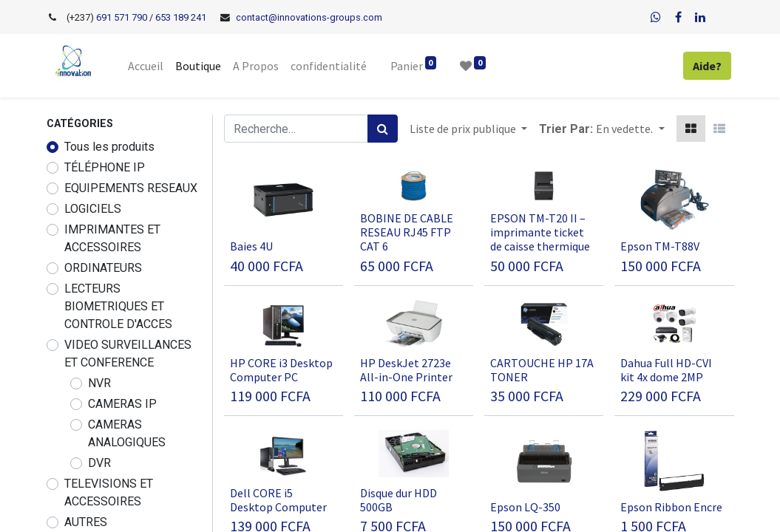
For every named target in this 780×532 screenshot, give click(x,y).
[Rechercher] (383, 129)
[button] (630, 129)
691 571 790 (121, 17)
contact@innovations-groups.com (309, 17)
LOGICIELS (93, 209)
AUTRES (86, 522)
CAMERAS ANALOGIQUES (127, 433)
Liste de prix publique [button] (464, 129)
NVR (99, 383)
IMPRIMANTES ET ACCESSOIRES (112, 238)
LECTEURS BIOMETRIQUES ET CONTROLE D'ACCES (118, 306)
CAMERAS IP (122, 404)
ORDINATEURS (103, 268)
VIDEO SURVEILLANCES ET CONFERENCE (128, 354)
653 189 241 (181, 17)
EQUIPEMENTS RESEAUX (131, 188)
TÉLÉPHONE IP (105, 167)
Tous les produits (109, 147)
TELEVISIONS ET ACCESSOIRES (109, 492)
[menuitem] (146, 66)
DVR (99, 463)
